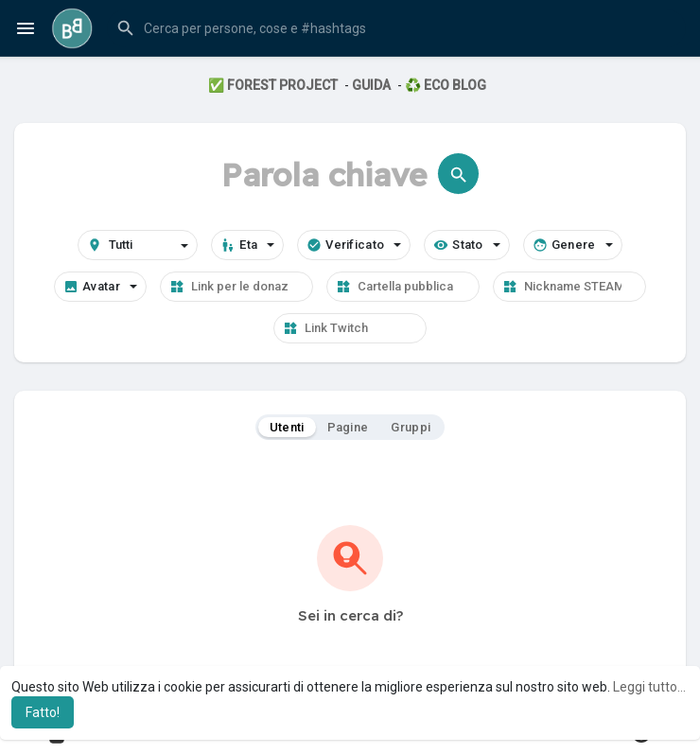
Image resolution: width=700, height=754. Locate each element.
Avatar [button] (100, 287)
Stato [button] (467, 245)
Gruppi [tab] (411, 427)
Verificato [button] (354, 245)
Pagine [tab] (348, 427)
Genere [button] (573, 245)
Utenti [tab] (287, 427)
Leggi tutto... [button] (649, 687)
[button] (396, 28)
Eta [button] (247, 245)
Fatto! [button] (43, 712)
